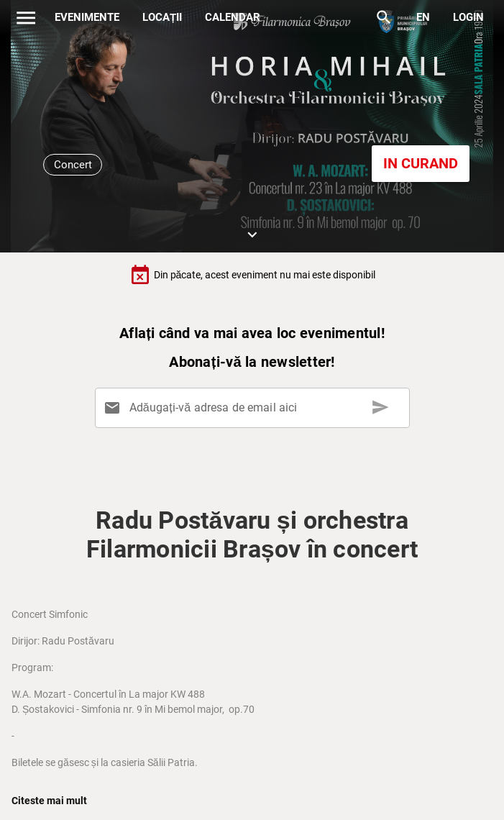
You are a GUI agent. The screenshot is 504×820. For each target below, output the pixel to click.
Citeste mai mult (49, 801)
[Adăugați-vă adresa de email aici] (255, 408)
